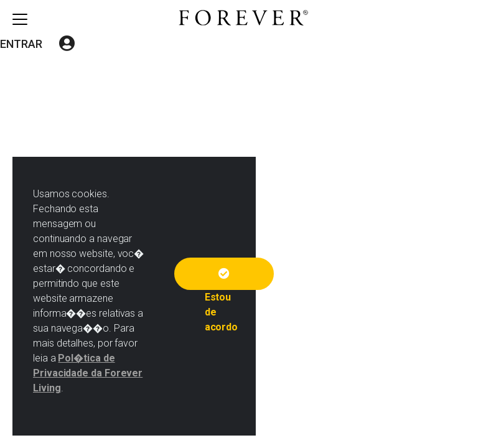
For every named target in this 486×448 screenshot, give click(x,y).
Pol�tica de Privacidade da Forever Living (88, 373)
